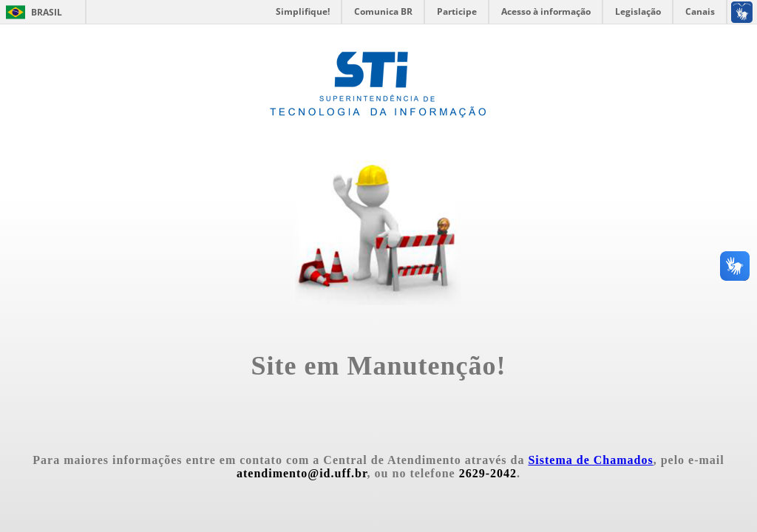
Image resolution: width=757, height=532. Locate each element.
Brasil (47, 12)
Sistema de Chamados (590, 460)
